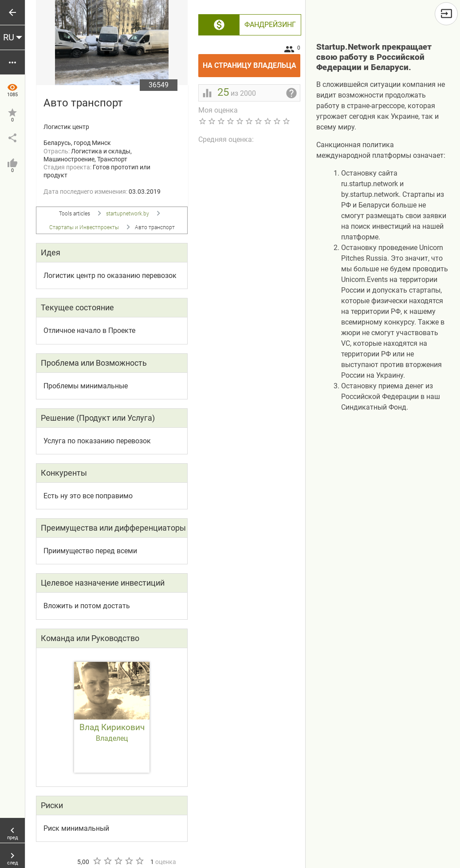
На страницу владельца (252, 62)
